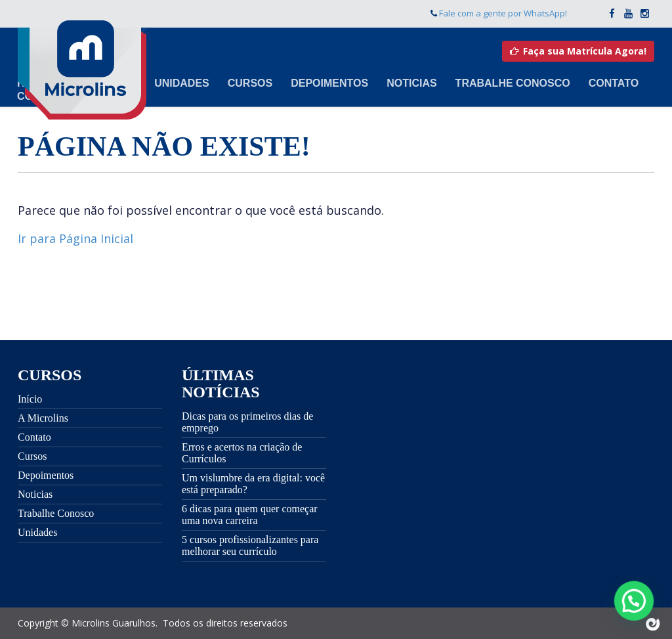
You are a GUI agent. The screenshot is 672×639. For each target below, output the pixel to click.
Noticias (411, 83)
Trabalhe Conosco (513, 83)
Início (30, 399)
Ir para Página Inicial (75, 238)
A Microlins (43, 418)
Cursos (250, 83)
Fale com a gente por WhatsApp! (503, 13)
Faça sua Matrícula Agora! (578, 51)
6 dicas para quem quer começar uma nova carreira (250, 515)
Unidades (182, 83)
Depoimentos (329, 83)
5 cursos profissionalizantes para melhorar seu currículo (250, 545)
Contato (614, 83)
